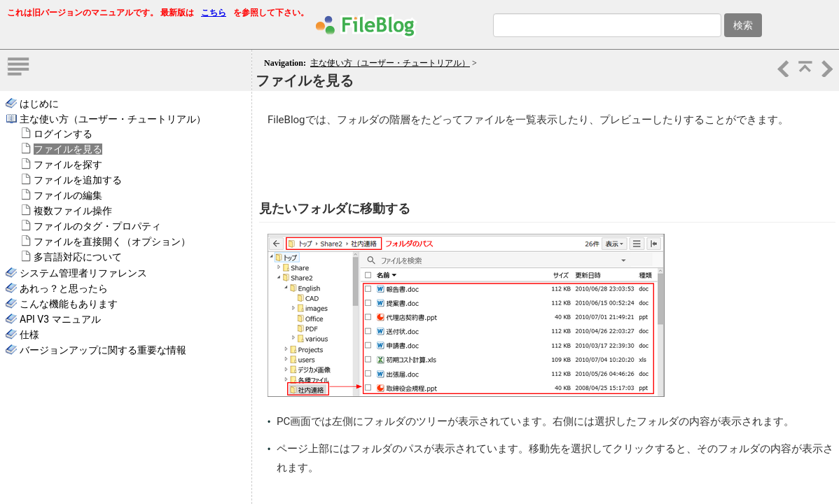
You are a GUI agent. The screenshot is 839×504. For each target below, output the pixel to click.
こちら (214, 13)
